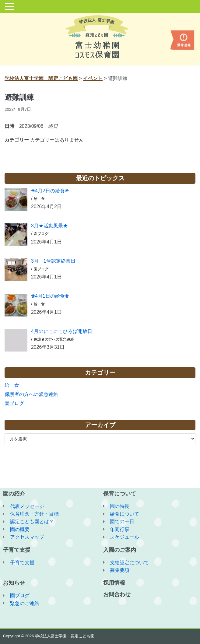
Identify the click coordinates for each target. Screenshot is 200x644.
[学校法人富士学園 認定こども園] (100, 37)
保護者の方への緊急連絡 (54, 340)
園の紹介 (14, 493)
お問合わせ (117, 594)
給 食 (39, 199)
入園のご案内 (120, 549)
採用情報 (114, 583)
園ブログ (41, 234)
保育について (120, 493)
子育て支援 (17, 549)
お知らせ (14, 583)
